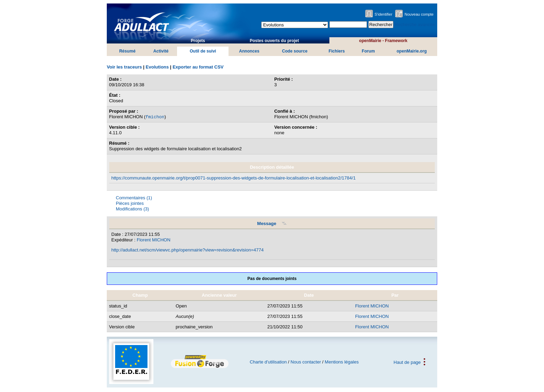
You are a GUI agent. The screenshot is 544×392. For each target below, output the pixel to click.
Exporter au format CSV (198, 67)
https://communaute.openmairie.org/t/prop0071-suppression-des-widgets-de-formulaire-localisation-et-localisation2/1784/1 (233, 178)
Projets (198, 41)
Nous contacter (306, 362)
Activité (161, 51)
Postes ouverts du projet (274, 41)
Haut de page (407, 362)
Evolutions (157, 67)
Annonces (249, 51)
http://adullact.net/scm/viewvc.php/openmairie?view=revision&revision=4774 (187, 250)
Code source (295, 51)
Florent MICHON (154, 240)
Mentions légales (342, 362)
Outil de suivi (203, 51)
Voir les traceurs (124, 67)
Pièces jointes (130, 203)
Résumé (127, 51)
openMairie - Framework (383, 41)
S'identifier (383, 14)
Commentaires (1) (134, 198)
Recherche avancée (415, 25)
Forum (368, 51)
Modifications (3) (132, 209)
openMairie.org (412, 51)
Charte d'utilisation (268, 362)
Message (272, 223)
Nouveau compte (419, 14)
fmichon (155, 117)
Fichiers (337, 51)
